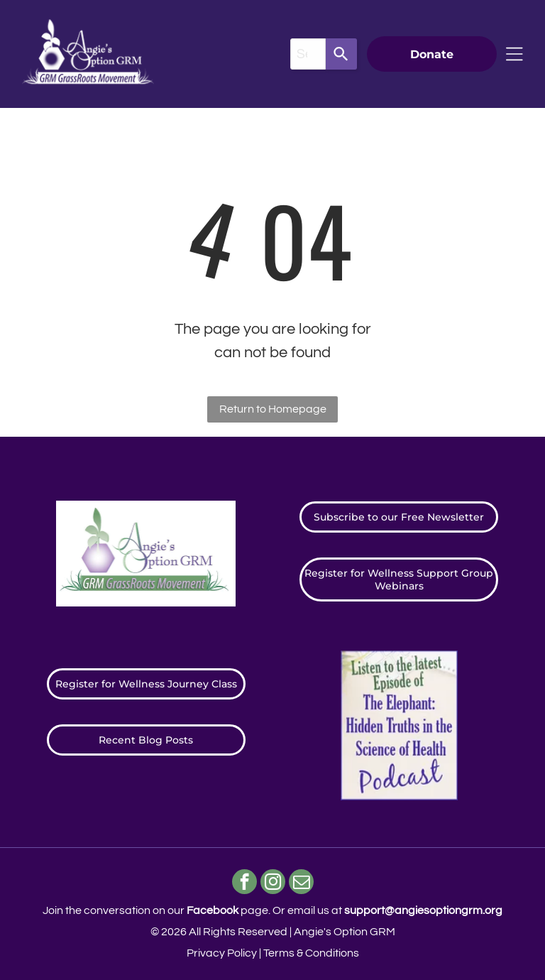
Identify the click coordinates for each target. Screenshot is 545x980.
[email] (301, 883)
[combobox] (308, 54)
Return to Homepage (273, 409)
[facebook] (244, 883)
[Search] (341, 54)
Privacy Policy (222, 953)
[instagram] (273, 883)
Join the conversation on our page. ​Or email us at (272, 910)
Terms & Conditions (311, 953)
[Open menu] (514, 54)
